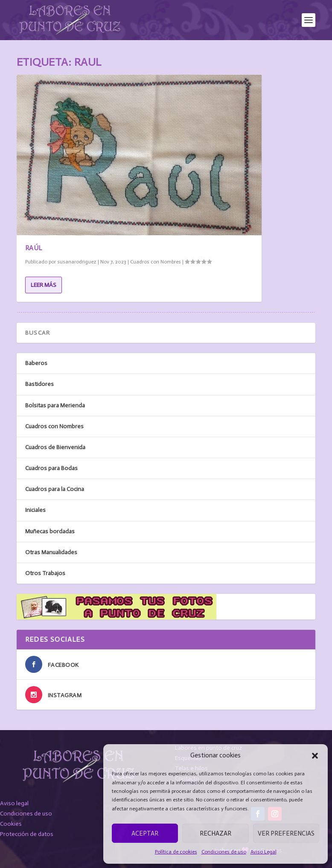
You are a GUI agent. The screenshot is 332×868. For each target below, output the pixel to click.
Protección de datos (27, 834)
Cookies (11, 824)
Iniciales (35, 510)
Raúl (34, 248)
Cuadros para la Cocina (55, 489)
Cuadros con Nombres (156, 262)
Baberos (36, 363)
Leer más (44, 285)
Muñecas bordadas (50, 531)
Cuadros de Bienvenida (55, 447)
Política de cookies (176, 852)
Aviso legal (14, 803)
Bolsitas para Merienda (55, 405)
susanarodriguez (77, 262)
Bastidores (39, 384)
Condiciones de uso (224, 852)
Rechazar (216, 833)
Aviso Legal (264, 852)
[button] (315, 756)
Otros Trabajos (45, 573)
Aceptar (145, 833)
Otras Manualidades (51, 552)
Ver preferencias (286, 833)
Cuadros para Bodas (51, 468)
